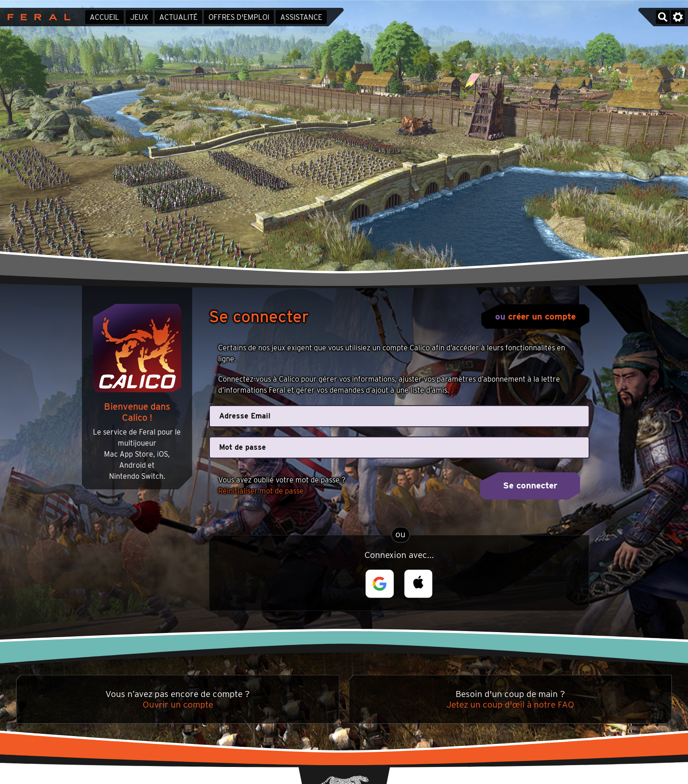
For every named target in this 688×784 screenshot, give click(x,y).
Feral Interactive (37, 17)
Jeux (139, 17)
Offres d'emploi (239, 17)
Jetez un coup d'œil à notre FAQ (510, 705)
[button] (380, 584)
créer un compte (542, 317)
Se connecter (530, 485)
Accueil (104, 17)
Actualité (178, 17)
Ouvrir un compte (178, 705)
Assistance (301, 17)
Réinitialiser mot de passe (261, 491)
